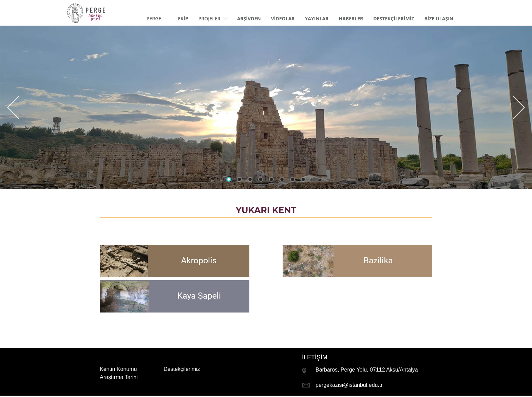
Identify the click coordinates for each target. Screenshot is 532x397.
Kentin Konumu (118, 369)
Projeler (213, 18)
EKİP (183, 18)
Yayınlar (317, 18)
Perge (157, 18)
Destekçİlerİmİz (394, 18)
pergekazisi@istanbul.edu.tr (349, 385)
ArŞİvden (249, 18)
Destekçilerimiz (182, 369)
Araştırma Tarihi (119, 377)
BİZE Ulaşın (439, 18)
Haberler (351, 18)
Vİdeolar (283, 18)
